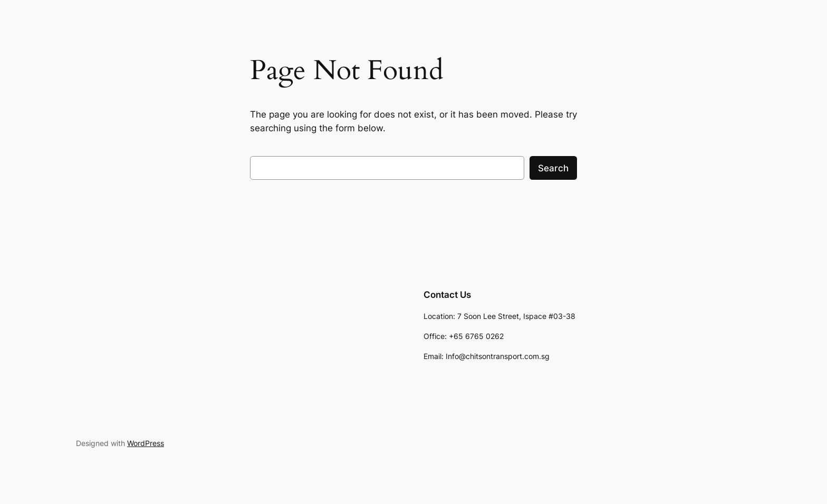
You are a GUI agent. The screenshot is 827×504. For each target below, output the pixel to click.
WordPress (146, 443)
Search (553, 168)
